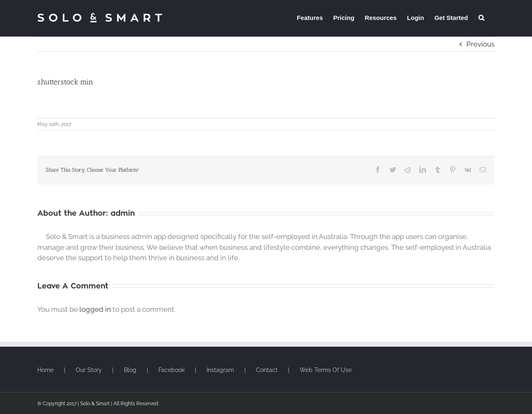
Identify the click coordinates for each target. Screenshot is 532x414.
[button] (481, 17)
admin (123, 213)
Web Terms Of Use (326, 370)
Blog (130, 370)
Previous (480, 44)
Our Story (89, 370)
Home (46, 370)
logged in (95, 309)
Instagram (220, 370)
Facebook (171, 370)
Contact (267, 370)
